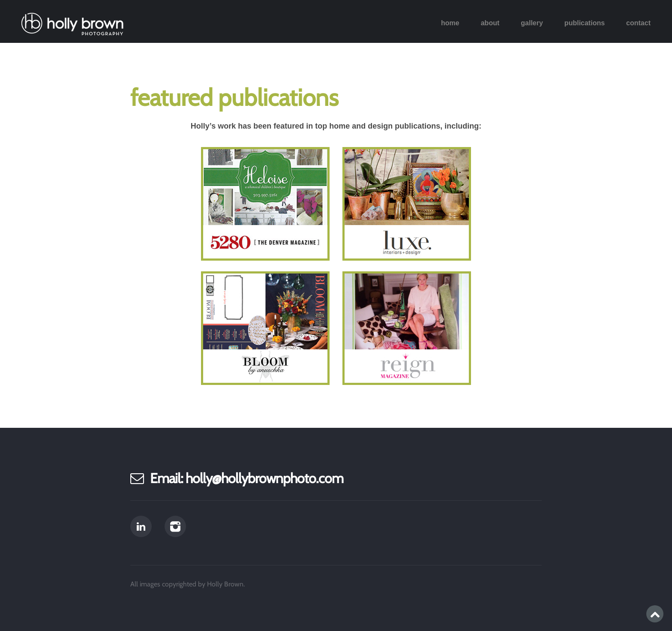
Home (450, 23)
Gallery (532, 23)
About (490, 23)
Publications (585, 23)
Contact (638, 23)
